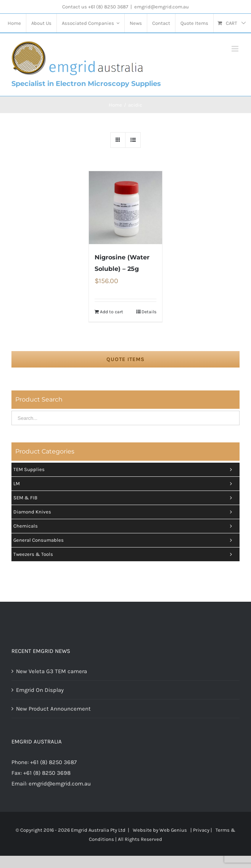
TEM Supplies (125, 470)
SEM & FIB (125, 498)
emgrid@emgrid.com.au (162, 7)
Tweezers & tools (125, 554)
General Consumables (125, 540)
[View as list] (133, 140)
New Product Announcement (53, 709)
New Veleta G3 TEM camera (51, 671)
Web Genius (173, 830)
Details (149, 312)
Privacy (201, 830)
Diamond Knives (125, 512)
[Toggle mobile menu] (236, 49)
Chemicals (125, 526)
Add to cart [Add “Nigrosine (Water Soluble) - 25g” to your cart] (112, 312)
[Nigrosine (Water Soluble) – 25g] (125, 208)
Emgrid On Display (40, 690)
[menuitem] (14, 23)
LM (125, 484)
